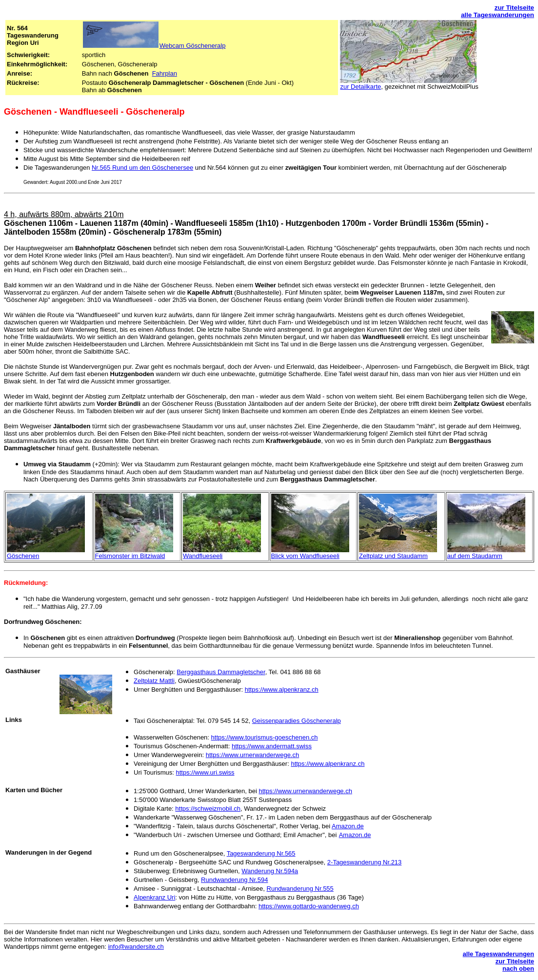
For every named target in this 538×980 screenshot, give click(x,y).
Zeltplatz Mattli (154, 681)
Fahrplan (165, 73)
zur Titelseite (514, 8)
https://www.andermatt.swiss (272, 746)
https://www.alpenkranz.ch (282, 690)
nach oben (518, 969)
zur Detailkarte (360, 87)
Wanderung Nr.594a (270, 871)
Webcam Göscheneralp (193, 46)
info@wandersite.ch (136, 947)
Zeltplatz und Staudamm (393, 556)
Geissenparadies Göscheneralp (297, 721)
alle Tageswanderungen (498, 15)
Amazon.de (348, 826)
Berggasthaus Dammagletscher (221, 672)
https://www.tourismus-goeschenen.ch (265, 737)
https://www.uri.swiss (205, 772)
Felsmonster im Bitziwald (130, 556)
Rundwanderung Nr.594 (234, 880)
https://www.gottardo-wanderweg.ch (309, 906)
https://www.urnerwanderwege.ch (252, 755)
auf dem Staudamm (475, 556)
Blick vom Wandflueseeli (305, 556)
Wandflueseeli (203, 556)
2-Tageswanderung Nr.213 (365, 862)
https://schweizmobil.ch (208, 809)
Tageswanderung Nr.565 (261, 853)
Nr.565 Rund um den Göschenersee (142, 168)
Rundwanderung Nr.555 (300, 889)
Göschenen (23, 556)
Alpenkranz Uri (154, 897)
